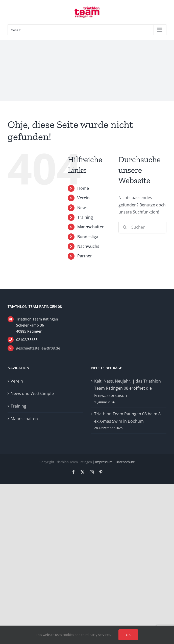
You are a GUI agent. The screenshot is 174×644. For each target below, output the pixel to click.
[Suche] (125, 227)
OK (128, 635)
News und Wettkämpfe (32, 393)
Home (83, 188)
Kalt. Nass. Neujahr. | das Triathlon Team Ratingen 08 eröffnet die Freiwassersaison (128, 388)
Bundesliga (88, 237)
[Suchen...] (142, 227)
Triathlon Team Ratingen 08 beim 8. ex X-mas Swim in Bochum (128, 418)
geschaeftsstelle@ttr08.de (38, 348)
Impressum (104, 462)
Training (85, 217)
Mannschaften (91, 227)
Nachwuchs (88, 246)
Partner (85, 256)
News (82, 208)
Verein (83, 198)
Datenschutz (125, 462)
